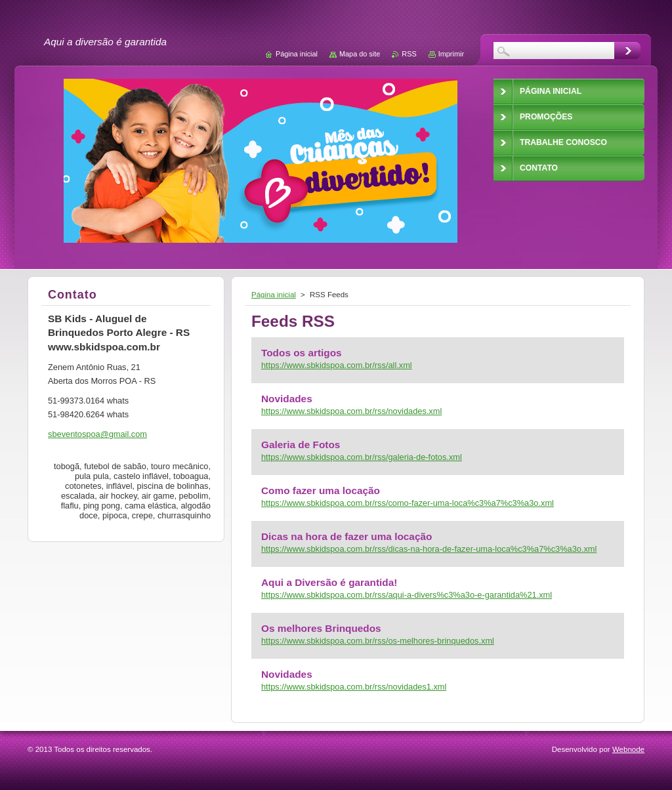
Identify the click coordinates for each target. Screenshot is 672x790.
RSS (409, 54)
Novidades (287, 399)
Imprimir (451, 54)
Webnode (628, 749)
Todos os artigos (302, 353)
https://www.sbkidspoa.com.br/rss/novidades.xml (351, 411)
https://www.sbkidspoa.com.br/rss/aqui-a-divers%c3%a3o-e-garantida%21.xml (407, 595)
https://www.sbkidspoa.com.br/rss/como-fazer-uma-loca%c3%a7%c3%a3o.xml (408, 503)
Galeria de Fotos (301, 445)
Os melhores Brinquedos (321, 628)
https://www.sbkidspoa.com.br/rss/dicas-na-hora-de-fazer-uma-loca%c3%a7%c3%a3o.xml (429, 549)
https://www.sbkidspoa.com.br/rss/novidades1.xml (354, 687)
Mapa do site (360, 54)
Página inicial (274, 295)
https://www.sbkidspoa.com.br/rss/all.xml (337, 365)
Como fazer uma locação (321, 490)
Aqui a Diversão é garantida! (329, 582)
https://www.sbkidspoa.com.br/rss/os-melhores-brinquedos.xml (378, 641)
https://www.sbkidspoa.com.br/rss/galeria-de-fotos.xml (362, 457)
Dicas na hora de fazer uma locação (346, 536)
